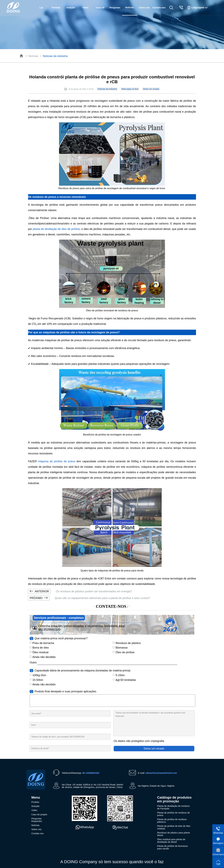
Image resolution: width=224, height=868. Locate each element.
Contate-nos (159, 8)
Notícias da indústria (55, 56)
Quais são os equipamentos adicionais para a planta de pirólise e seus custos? (89, 598)
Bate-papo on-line (130, 89)
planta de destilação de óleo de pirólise (56, 229)
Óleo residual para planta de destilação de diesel (171, 841)
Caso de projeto (100, 11)
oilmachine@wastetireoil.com (161, 773)
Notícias (33, 56)
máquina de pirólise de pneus (57, 461)
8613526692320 (49, 629)
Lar (41, 8)
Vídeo (85, 8)
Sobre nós (144, 8)
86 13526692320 (91, 773)
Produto (56, 8)
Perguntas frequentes (115, 11)
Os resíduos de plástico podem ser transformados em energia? (80, 591)
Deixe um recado (151, 89)
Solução (71, 8)
